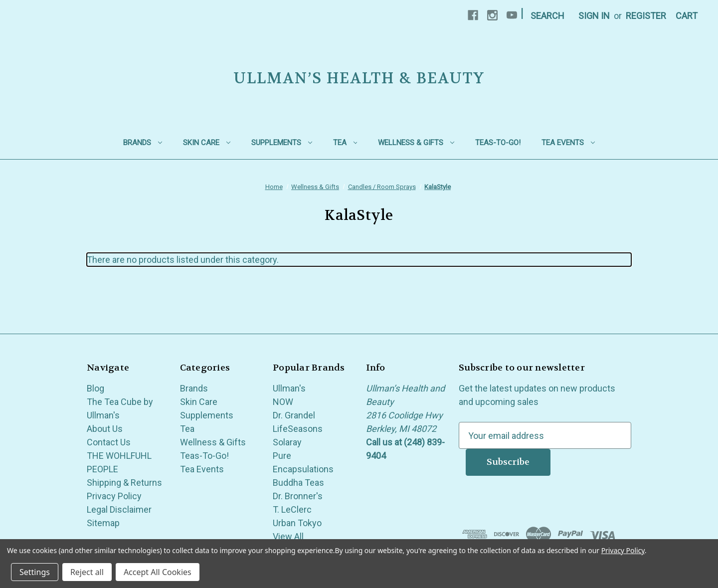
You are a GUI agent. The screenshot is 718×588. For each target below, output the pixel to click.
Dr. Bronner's (298, 496)
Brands (143, 143)
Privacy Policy (114, 496)
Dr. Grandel (294, 415)
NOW (283, 402)
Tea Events (568, 143)
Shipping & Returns (124, 483)
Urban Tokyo (297, 523)
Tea (345, 143)
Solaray (287, 442)
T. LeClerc (292, 509)
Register (646, 16)
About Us (105, 429)
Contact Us (109, 442)
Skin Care (207, 143)
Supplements (282, 143)
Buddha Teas (298, 483)
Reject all (87, 572)
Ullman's (289, 388)
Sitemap (103, 523)
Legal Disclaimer (119, 509)
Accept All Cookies (158, 572)
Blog (95, 388)
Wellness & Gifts (416, 143)
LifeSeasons (298, 429)
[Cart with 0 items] (687, 16)
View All (288, 536)
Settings (35, 572)
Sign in (594, 16)
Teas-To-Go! (498, 143)
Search (547, 16)
